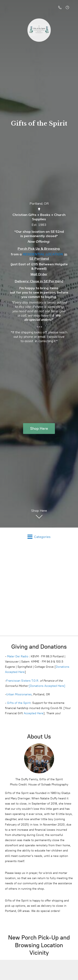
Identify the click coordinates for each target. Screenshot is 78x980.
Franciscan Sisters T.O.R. (23, 682)
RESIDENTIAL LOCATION (43, 256)
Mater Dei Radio (18, 658)
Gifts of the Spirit (19, 704)
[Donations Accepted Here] (47, 687)
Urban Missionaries (19, 696)
